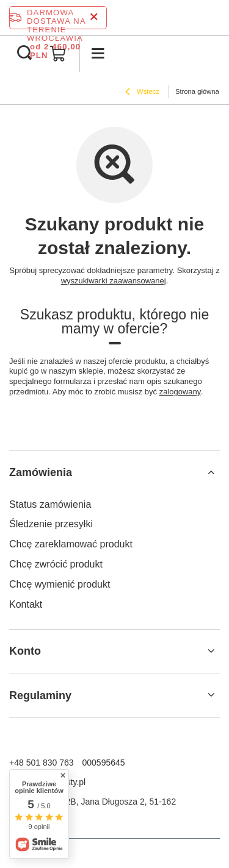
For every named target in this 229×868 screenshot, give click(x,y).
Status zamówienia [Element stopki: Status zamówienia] (50, 504)
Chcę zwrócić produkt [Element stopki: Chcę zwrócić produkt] (56, 564)
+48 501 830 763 (42, 763)
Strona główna (197, 91)
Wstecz (142, 93)
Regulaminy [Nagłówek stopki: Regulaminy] (40, 695)
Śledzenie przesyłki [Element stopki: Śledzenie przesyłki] (51, 524)
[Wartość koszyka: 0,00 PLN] (58, 54)
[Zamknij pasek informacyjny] (94, 17)
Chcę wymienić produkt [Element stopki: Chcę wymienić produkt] (60, 584)
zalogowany (180, 392)
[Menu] (98, 54)
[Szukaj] (24, 54)
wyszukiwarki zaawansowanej (114, 281)
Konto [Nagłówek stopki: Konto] (25, 651)
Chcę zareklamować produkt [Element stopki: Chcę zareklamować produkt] (71, 544)
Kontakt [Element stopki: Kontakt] (26, 604)
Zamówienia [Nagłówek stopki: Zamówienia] (41, 472)
